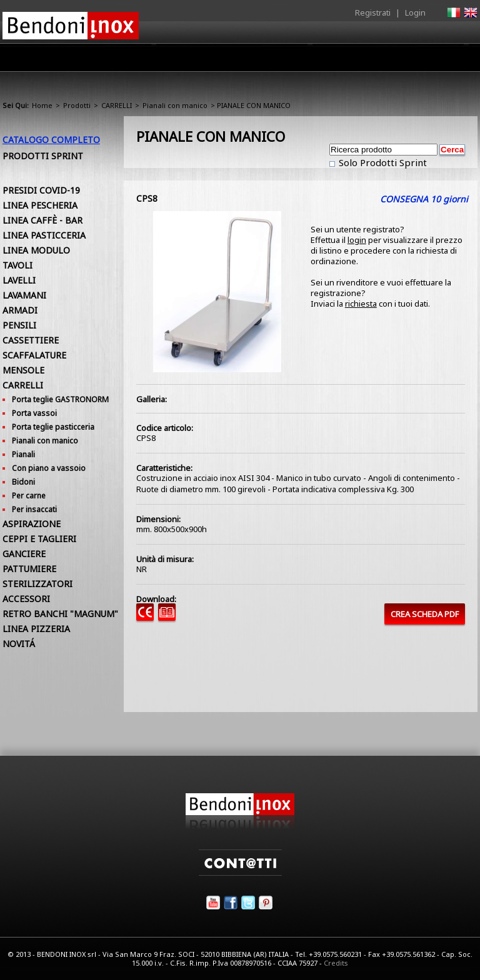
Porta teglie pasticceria (53, 427)
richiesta (361, 304)
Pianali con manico (175, 105)
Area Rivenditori (268, 61)
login (357, 240)
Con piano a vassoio (49, 468)
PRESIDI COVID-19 (41, 190)
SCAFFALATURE (34, 355)
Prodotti (200, 61)
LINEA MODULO (36, 250)
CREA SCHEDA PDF (425, 614)
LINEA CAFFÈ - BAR (42, 220)
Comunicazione (351, 61)
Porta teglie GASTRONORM (60, 399)
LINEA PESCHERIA (40, 205)
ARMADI (20, 310)
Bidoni (23, 482)
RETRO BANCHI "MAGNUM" (60, 614)
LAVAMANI (24, 295)
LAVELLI (19, 280)
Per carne (29, 496)
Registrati (373, 12)
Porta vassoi (34, 413)
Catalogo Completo (51, 140)
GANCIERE (24, 554)
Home (101, 57)
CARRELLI (117, 105)
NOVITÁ (19, 644)
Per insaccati (34, 509)
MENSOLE (23, 370)
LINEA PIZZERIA (36, 629)
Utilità (412, 61)
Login (415, 12)
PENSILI (19, 325)
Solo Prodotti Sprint (382, 162)
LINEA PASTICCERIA (44, 235)
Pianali (23, 454)
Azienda (148, 61)
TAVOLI (17, 265)
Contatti (460, 57)
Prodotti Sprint (43, 156)
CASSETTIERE (31, 340)
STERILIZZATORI (37, 584)
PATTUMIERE (29, 569)
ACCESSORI (26, 599)
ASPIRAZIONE (32, 524)
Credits (336, 963)
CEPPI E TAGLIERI (39, 539)
